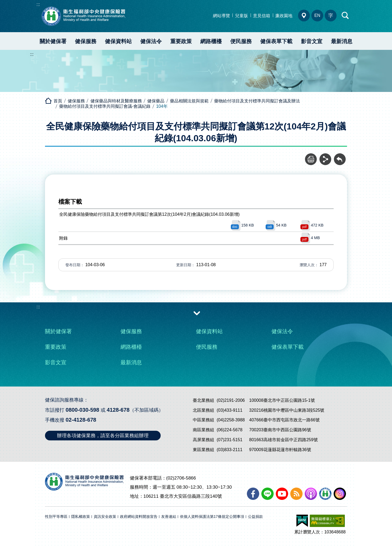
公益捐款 (255, 517)
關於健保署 (53, 41)
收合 (197, 313)
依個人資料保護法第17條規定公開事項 (212, 517)
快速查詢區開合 (345, 16)
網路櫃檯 (211, 41)
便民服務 (241, 41)
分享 (325, 156)
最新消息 (342, 41)
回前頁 (340, 156)
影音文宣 (312, 41)
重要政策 (181, 41)
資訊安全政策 (105, 517)
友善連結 (169, 517)
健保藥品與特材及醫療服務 (116, 101)
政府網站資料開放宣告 (139, 517)
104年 (162, 106)
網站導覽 (221, 16)
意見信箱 (262, 16)
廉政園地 (284, 16)
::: (38, 4)
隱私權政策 (81, 517)
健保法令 (151, 41)
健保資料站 (118, 41)
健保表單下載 (276, 41)
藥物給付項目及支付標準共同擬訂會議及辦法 (257, 101)
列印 (311, 156)
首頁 (58, 101)
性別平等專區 (56, 517)
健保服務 (86, 41)
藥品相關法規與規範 (189, 101)
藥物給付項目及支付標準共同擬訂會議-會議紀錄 (105, 106)
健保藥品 (156, 101)
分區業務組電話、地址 (304, 16)
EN (317, 15)
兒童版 (242, 16)
